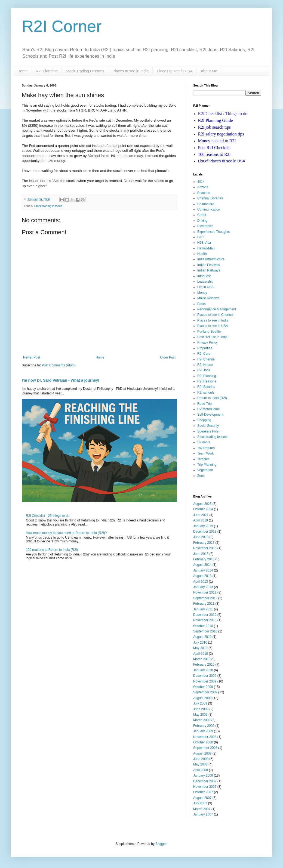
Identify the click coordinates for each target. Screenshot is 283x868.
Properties (205, 348)
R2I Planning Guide (216, 120)
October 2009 (203, 687)
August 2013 (202, 576)
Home (22, 71)
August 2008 (202, 753)
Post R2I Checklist (214, 148)
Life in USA (205, 287)
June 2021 (201, 515)
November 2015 (205, 548)
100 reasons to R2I (214, 154)
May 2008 (200, 764)
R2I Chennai (206, 359)
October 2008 (203, 742)
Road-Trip (204, 404)
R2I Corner (62, 26)
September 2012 (205, 598)
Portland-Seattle (209, 332)
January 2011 (203, 609)
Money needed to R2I (217, 141)
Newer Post (32, 357)
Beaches (204, 193)
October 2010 (203, 626)
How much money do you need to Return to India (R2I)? (66, 533)
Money (202, 293)
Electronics (205, 226)
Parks (202, 304)
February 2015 (204, 559)
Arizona (203, 187)
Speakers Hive (208, 431)
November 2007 (205, 787)
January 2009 (203, 731)
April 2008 (201, 770)
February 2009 (204, 726)
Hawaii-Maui (206, 248)
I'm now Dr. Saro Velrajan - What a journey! (61, 380)
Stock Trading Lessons (85, 71)
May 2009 (200, 715)
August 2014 (202, 565)
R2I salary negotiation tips (221, 134)
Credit (202, 215)
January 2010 (203, 670)
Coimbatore (206, 204)
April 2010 (201, 654)
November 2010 (205, 620)
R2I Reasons (207, 381)
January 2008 (203, 776)
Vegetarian (205, 470)
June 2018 (201, 537)
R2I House (205, 365)
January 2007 (203, 814)
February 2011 (204, 604)
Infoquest (204, 276)
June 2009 (201, 709)
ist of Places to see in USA (222, 161)
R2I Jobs (204, 370)
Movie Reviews (208, 298)
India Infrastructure (211, 259)
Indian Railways (209, 270)
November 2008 (205, 737)
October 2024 (203, 509)
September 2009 (205, 692)
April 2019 (201, 520)
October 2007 (203, 792)
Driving (202, 221)
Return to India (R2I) (212, 398)
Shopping (204, 420)
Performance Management (217, 309)
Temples (203, 459)
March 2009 (202, 720)
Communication (209, 209)
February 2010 (204, 665)
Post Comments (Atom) (59, 365)
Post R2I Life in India (212, 337)
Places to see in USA (175, 71)
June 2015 (201, 554)
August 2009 (202, 698)
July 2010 (200, 642)
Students (204, 442)
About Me (209, 71)
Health (202, 254)
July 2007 (200, 803)
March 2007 (202, 809)
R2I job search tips (214, 127)
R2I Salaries (206, 387)
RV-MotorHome (208, 409)
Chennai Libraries (210, 198)
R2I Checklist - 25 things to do (48, 516)
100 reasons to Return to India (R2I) (52, 550)
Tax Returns (206, 448)
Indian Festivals (209, 265)
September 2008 (205, 748)
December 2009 (205, 676)
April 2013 (201, 582)
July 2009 (200, 703)
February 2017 (204, 543)
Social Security (208, 426)
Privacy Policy (207, 342)
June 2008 (201, 759)
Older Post (168, 357)
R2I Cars (204, 354)
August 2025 (202, 504)
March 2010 (202, 659)
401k (201, 182)
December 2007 (205, 781)
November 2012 (205, 592)
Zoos (201, 476)
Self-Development (210, 415)
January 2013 (203, 587)
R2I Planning (47, 71)
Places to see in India (130, 71)
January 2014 (203, 570)
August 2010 (202, 637)
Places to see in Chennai (215, 315)
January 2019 (203, 526)
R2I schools (206, 393)
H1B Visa (204, 243)
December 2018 (205, 532)
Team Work (205, 453)
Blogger (161, 844)
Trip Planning (207, 465)
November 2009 (205, 681)
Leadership (205, 282)
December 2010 (205, 615)
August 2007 (202, 798)
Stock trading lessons (48, 206)
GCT (201, 237)
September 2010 (205, 631)
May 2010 (200, 648)
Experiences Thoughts (213, 232)
